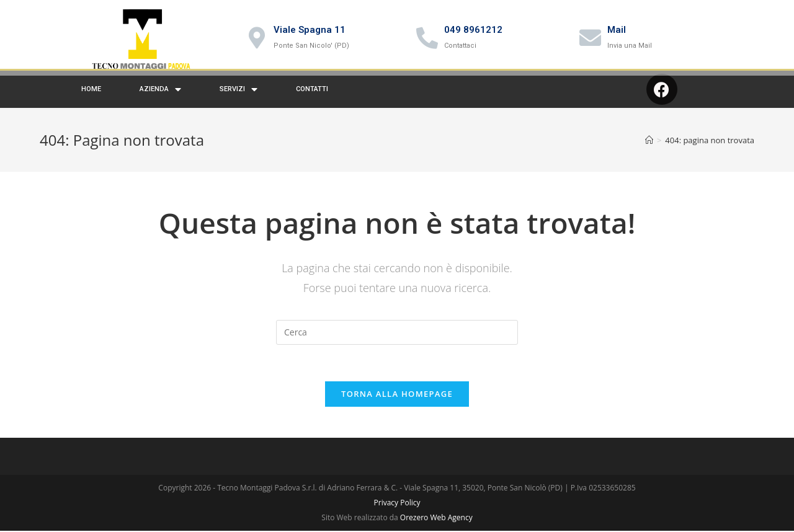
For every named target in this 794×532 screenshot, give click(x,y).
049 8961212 (473, 30)
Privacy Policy (397, 509)
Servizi (239, 96)
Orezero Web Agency (436, 524)
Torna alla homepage (397, 401)
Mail (617, 30)
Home (91, 96)
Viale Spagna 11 (310, 30)
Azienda (160, 96)
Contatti (312, 96)
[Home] (649, 147)
